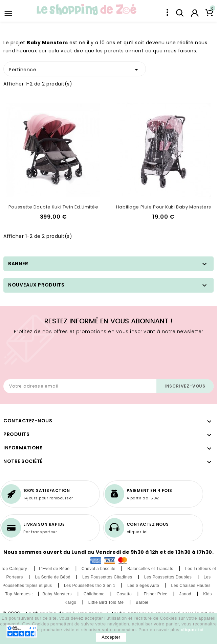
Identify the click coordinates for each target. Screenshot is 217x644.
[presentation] (55, 356)
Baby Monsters (58, 594)
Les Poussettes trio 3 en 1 (90, 586)
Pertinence (75, 68)
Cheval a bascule (99, 569)
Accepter (111, 637)
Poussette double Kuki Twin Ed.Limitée (53, 207)
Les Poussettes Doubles (169, 577)
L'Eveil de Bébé (55, 569)
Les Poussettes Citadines (108, 577)
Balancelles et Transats (151, 569)
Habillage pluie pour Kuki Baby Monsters (164, 207)
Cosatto (125, 594)
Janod (186, 594)
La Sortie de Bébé (53, 577)
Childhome (95, 594)
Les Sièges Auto (144, 586)
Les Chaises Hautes (192, 586)
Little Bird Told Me (107, 602)
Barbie (143, 602)
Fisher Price (156, 594)
